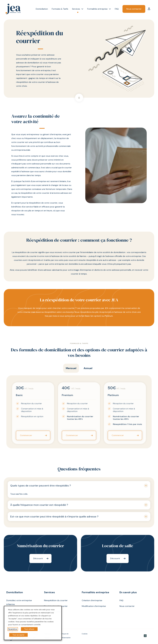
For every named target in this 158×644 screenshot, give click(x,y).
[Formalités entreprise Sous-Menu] (110, 9)
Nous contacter (134, 9)
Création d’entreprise (92, 600)
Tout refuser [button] (29, 629)
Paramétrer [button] (13, 629)
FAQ (117, 9)
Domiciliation (42, 9)
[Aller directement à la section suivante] (79, 98)
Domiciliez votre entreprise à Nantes (19, 602)
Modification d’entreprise (94, 606)
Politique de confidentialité (65, 636)
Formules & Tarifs (60, 9)
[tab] (71, 368)
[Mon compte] (149, 9)
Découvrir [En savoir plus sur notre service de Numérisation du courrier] (38, 558)
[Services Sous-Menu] (82, 9)
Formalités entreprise (97, 9)
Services (76, 9)
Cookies (85, 634)
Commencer (26, 438)
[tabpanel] (79, 412)
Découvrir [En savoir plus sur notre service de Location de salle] (115, 558)
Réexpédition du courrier (56, 600)
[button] (79, 486)
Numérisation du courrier (56, 606)
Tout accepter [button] (18, 635)
